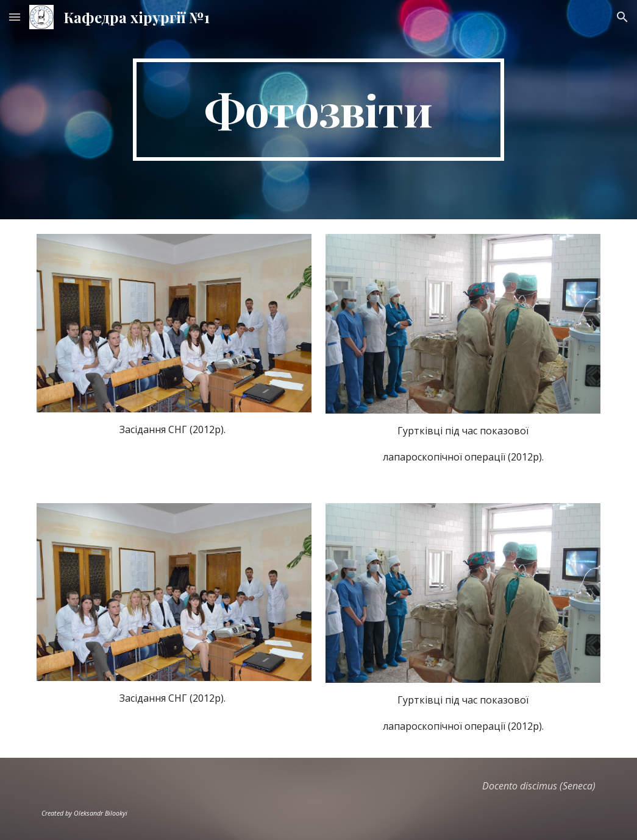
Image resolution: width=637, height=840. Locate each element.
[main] (318, 110)
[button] (15, 17)
